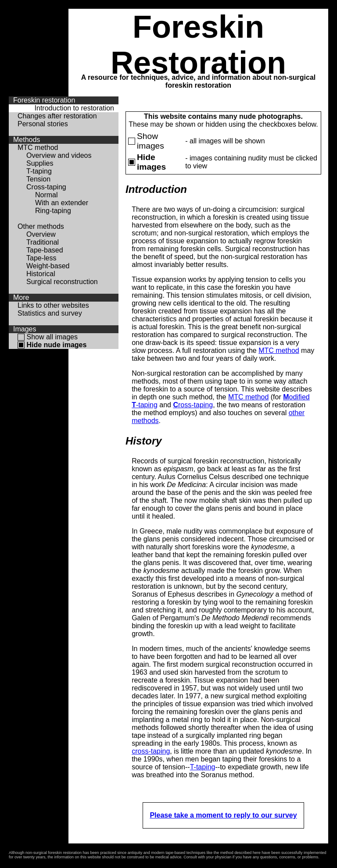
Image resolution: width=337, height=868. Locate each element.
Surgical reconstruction (62, 282)
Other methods (41, 226)
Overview (41, 234)
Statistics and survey (50, 313)
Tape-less (41, 258)
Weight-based (48, 266)
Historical (41, 274)
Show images (151, 141)
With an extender (62, 203)
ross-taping (193, 405)
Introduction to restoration (74, 108)
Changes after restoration (57, 116)
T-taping (39, 171)
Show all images (52, 337)
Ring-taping (53, 211)
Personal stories (43, 124)
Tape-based (45, 250)
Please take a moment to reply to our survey (223, 815)
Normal (47, 195)
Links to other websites (53, 305)
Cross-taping (46, 187)
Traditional (43, 242)
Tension (38, 179)
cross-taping (151, 751)
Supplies (40, 163)
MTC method (38, 148)
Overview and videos (59, 155)
